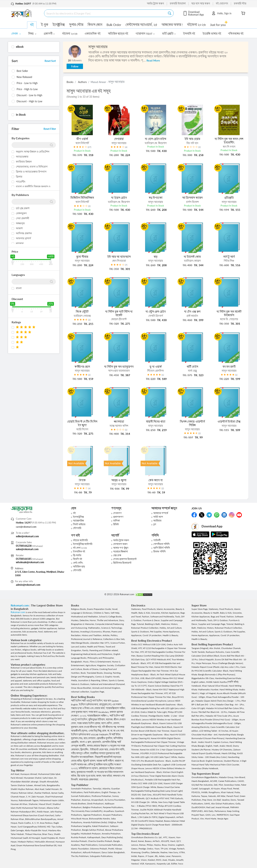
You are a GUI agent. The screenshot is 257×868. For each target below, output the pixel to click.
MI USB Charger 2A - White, (145, 802)
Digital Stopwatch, (167, 817)
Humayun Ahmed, (29, 774)
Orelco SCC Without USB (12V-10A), (149, 644)
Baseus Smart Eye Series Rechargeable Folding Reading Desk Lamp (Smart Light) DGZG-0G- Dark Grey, (157, 791)
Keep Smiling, (233, 811)
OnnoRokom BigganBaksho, (205, 777)
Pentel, (236, 789)
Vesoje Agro (223, 819)
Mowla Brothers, (79, 804)
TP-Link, (165, 849)
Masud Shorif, (46, 804)
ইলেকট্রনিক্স (78, 517)
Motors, (174, 624)
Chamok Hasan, (18, 797)
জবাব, (99, 776)
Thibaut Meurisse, (34, 834)
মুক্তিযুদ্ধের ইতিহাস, (97, 720)
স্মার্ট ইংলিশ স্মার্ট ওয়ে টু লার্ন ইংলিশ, (87, 701)
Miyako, (172, 860)
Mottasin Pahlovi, (26, 842)
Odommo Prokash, (99, 849)
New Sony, (174, 852)
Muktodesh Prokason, (91, 834)
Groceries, (156, 613)
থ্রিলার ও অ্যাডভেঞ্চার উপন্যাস (31, 172)
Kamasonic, (151, 864)
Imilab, (135, 856)
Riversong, (136, 852)
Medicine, (166, 624)
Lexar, (169, 856)
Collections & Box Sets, (114, 639)
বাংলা (19, 288)
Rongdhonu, (215, 792)
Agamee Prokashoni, (93, 815)
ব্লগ (155, 524)
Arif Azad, (16, 774)
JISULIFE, (166, 841)
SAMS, (208, 804)
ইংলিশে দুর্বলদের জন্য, (89, 705)
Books (70, 82)
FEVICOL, (196, 792)
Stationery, (137, 609)
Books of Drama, (91, 669)
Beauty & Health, (212, 613)
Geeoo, (135, 849)
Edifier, (175, 864)
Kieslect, (152, 860)
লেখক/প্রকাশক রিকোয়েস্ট (125, 559)
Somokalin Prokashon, (82, 789)
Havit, (173, 841)
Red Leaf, (211, 807)
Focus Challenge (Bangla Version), (228, 663)
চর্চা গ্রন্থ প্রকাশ (23, 208)
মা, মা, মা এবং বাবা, (116, 731)
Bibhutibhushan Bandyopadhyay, (41, 819)
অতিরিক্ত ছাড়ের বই (118, 34)
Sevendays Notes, (233, 785)
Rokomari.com (20, 605)
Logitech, (180, 845)
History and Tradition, (92, 635)
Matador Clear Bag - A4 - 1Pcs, (230, 705)
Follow (75, 66)
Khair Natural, (228, 792)
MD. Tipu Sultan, (55, 827)
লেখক (16, 34)
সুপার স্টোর (76, 25)
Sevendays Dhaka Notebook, (205, 768)
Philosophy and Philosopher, (101, 658)
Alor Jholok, (215, 648)
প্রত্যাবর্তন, (97, 742)
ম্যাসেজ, (110, 720)
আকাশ (19, 228)
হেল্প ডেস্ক (117, 555)
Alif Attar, (222, 796)
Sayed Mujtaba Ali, (50, 838)
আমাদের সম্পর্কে (161, 513)
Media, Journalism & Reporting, (86, 680)
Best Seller (22, 71)
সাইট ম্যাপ (158, 517)
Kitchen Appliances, (171, 613)
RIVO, (159, 860)
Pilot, (221, 785)
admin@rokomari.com (28, 585)
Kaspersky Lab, (164, 864)
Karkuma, (196, 796)
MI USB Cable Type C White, (164, 757)
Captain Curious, (221, 742)
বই (32, 25)
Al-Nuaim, (216, 789)
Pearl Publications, (90, 845)
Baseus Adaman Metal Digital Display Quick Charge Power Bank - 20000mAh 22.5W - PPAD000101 (158, 825)
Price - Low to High (27, 83)
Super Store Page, (200, 609)
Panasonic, (177, 856)
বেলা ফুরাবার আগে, (80, 712)
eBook (20, 47)
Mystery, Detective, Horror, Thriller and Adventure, (95, 620)
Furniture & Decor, (152, 620)
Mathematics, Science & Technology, (105, 628)
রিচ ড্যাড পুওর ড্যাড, (87, 776)
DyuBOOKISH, (199, 807)
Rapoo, (142, 856)
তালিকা (116, 521)
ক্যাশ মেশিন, (107, 723)
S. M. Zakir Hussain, (36, 797)
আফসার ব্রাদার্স (23, 238)
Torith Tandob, (199, 652)
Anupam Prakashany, (113, 815)
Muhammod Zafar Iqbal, (49, 774)
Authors (82, 82)
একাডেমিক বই (93, 34)
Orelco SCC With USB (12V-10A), (147, 783)
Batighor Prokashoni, (93, 807)
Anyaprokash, (98, 800)
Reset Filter (50, 129)
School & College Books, (111, 617)
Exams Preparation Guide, (99, 609)
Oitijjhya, (113, 822)
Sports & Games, (117, 680)
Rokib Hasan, (44, 812)
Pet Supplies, (156, 632)
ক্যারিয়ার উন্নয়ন (24, 162)
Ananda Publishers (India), (96, 822)
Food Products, (149, 609)
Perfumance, (221, 811)
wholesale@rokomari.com (30, 562)
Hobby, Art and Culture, (171, 628)
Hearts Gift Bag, (229, 753)
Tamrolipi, (98, 789)
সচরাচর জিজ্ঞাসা (120, 552)
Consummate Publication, (111, 845)
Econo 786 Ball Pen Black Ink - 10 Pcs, (210, 712)
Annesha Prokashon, (111, 834)
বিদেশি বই (78, 559)
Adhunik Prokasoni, (92, 852)
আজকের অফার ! (172, 25)
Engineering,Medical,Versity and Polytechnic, (92, 654)
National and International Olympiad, (108, 684)
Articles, (107, 635)
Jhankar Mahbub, (43, 793)
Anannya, (86, 800)
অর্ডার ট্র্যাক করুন (121, 540)
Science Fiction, (118, 643)
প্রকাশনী (49, 34)
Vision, (144, 860)
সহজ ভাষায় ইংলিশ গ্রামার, (89, 723)
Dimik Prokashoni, (96, 804)
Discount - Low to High (29, 95)
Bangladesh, (77, 662)
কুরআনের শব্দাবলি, (85, 772)
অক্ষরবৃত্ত (20, 223)
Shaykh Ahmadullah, (49, 782)
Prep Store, (208, 800)
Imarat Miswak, (223, 807)
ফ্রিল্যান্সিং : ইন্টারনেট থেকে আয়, (95, 750)
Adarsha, (107, 789)
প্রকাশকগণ (118, 517)
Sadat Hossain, (53, 789)
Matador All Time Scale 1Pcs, (219, 716)
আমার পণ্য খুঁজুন (121, 548)
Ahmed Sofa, (40, 785)
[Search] (106, 13)
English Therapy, (110, 792)
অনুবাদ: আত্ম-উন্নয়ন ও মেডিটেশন (33, 152)
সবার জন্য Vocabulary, (99, 712)
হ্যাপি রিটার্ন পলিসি (162, 548)
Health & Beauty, (171, 635)
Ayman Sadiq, (58, 793)
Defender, (156, 852)
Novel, (115, 609)
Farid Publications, (93, 792)
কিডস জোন (95, 25)
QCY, (179, 841)
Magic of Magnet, (208, 693)
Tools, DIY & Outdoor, (218, 620)
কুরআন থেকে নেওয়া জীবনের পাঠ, (86, 727)
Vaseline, (226, 800)
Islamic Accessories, (166, 609)
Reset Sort (50, 61)
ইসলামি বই (189, 34)
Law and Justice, (79, 647)
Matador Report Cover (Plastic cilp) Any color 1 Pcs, (216, 667)
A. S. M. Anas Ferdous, (43, 823)
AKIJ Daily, (209, 811)
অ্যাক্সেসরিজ (78, 521)
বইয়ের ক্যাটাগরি (80, 540)
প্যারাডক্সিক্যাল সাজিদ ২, (98, 716)
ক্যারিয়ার (157, 521)
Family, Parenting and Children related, (100, 650)
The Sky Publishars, (80, 856)
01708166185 (24, 559)
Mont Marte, (211, 819)
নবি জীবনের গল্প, (109, 727)
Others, (105, 680)
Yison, (158, 849)
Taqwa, (205, 796)
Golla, (238, 804)
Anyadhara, (109, 811)
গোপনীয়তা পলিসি (161, 544)
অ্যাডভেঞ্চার (22, 157)
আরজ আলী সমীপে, (106, 761)
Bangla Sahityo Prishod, (94, 830)
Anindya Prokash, (80, 841)
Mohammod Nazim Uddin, (52, 800)
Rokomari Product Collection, (145, 628)
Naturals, (213, 796)
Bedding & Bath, (153, 624)
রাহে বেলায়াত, (90, 738)
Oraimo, (172, 845)
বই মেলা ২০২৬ (80, 548)
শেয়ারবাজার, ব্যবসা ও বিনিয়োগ (32, 167)
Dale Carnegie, (18, 830)
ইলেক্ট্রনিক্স (59, 25)
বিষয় (32, 34)
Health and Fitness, (96, 647)
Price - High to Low (27, 89)
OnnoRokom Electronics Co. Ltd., (147, 837)
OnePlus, (146, 852)
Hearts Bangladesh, (201, 781)
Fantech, (181, 849)
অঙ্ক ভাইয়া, (108, 776)
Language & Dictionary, (82, 613)
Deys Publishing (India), (112, 837)
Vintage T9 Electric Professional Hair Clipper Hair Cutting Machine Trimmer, (158, 746)
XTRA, (182, 852)
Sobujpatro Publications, (101, 856)
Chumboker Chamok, (231, 648)
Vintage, (173, 849)
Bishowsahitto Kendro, (100, 819)
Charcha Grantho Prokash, (101, 841)
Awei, (165, 860)
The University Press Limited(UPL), (87, 811)
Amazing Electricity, (201, 727)
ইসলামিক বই (79, 552)
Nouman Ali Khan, (20, 804)
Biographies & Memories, (83, 624)
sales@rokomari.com (27, 549)
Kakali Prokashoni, (101, 826)
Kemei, (141, 841)
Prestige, (143, 849)
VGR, (143, 864)
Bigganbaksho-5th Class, (203, 678)
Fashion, (146, 617)
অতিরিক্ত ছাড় (79, 567)
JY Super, (150, 856)
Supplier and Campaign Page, (212, 624)
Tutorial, (141, 624)
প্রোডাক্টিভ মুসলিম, (105, 738)
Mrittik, (205, 792)
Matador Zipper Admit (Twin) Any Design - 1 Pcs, (218, 701)
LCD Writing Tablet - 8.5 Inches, (214, 731)
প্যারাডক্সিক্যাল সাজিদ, (116, 708)
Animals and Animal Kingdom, (106, 688)
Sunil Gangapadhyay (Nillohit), (32, 827)
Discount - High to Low (29, 101)
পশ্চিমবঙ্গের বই (236, 34)
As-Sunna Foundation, (115, 800)
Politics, (114, 635)
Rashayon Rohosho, (216, 652)
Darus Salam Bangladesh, (113, 852)
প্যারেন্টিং (21, 182)
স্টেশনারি (77, 528)
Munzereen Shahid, (33, 778)
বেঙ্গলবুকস (21, 213)
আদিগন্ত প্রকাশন (24, 233)
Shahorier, (34, 804)
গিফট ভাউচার (79, 524)
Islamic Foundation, (80, 849)
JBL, (157, 856)
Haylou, (158, 845)
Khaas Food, (227, 789)
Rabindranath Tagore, (29, 800)
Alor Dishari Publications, (223, 804)
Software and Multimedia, (163, 617)
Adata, (162, 856)
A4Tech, (157, 841)
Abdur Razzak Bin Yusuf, (36, 830)
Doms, (234, 800)
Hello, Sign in (221, 13)
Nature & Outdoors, (81, 684)
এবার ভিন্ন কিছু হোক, (98, 731)
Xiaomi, (172, 837)
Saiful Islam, (48, 778)
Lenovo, (135, 845)
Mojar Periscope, (204, 663)
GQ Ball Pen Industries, (203, 785)
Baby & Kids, (145, 613)
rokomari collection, (81, 692)
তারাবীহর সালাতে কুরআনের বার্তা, (105, 753)
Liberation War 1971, (100, 643)
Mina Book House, (80, 819)
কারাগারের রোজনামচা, (89, 780)
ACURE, (214, 781)
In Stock (21, 115)
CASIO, (241, 781)
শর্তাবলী (157, 540)
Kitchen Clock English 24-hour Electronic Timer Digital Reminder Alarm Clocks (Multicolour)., (158, 776)
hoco (181, 864)
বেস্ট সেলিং (78, 563)
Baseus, (149, 841)
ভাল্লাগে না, (119, 761)
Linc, (214, 815)
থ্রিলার (19, 177)
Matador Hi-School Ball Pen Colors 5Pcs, (225, 708)
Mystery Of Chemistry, (222, 750)
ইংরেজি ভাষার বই (212, 34)
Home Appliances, (171, 632)
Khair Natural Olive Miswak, (215, 686)
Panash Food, (233, 796)
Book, (84, 673)
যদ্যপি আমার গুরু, (79, 765)
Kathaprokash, (94, 837)
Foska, (237, 792)
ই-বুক (45, 25)
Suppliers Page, (97, 692)
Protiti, (112, 849)
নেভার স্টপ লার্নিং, (117, 750)
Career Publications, (228, 781)
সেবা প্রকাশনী (22, 218)
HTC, (166, 837)
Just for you (218, 25)
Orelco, (151, 849)
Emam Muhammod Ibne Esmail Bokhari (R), (37, 845)
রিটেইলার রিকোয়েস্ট (122, 563)
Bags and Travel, (219, 617)
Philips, (150, 845)
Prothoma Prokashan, (102, 796)
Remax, (143, 845)
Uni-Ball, (217, 800)
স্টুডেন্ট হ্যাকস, (90, 761)
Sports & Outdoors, (141, 632)
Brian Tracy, (48, 834)
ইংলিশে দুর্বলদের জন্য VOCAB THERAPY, (90, 735)
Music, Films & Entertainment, (97, 662)
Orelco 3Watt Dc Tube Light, (154, 712)
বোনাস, (116, 723)
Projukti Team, (198, 815)
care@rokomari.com (26, 527)
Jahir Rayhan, (56, 812)
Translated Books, (95, 673)
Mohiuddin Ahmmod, (45, 842)
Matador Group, (227, 777)
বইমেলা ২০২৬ (196, 25)
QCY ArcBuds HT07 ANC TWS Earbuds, (165, 798)
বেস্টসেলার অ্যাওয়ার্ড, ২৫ (141, 25)
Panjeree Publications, (113, 807)
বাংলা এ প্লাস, (86, 742)
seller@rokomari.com (27, 536)
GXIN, (209, 815)
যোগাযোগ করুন (120, 544)
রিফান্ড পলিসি (159, 552)
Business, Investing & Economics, (87, 632)
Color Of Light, (199, 708)
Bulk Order (114, 25)
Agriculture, (91, 665)
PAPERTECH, (223, 815)
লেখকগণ (117, 513)
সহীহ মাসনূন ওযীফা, (81, 753)
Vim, (202, 819)
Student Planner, (232, 761)
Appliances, (137, 635)
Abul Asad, (40, 789)
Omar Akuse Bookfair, (82, 688)
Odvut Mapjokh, (207, 659)
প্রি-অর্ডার (77, 555)
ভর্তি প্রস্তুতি (169, 34)
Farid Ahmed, (17, 778)
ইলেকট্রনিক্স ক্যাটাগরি (83, 544)
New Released (24, 77)
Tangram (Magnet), (200, 648)
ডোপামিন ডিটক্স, (110, 742)
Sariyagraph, (205, 789)
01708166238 (24, 546)
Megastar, (136, 860)
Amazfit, (180, 860)
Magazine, (102, 665)
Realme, (164, 852)
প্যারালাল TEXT (145, 34)
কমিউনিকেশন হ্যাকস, (89, 768)
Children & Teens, (102, 613)
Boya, (165, 845)
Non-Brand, (240, 777)
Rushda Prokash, (79, 837)
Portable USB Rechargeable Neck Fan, (163, 780)
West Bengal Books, (81, 643)
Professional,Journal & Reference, (87, 639)
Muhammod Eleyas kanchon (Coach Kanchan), (33, 815)
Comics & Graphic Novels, (108, 677)
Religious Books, (79, 609)
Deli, (216, 785)
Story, (122, 620)
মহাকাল (20, 243)
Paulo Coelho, (25, 823)
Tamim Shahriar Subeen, (22, 785)
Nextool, (135, 864)
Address (19, 568)
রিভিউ (116, 524)
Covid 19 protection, (153, 635)
